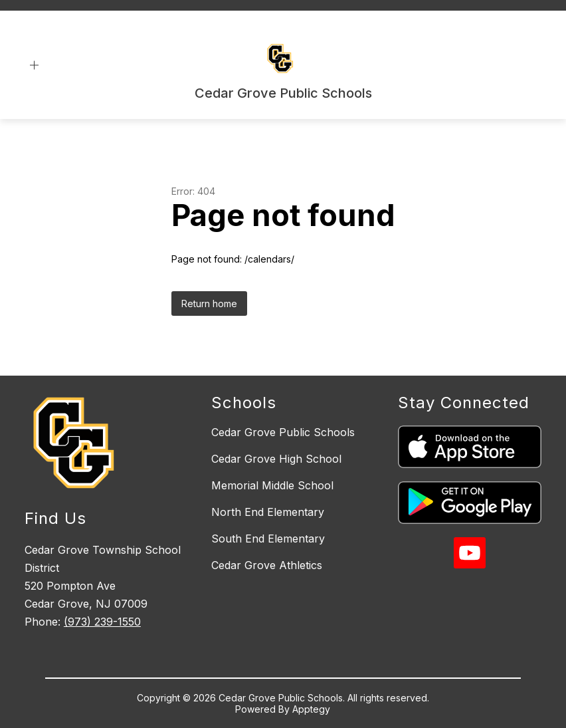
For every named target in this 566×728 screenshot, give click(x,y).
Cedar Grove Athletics (267, 565)
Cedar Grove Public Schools (283, 432)
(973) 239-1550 (102, 622)
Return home (209, 303)
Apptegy (311, 709)
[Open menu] (34, 65)
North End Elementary (268, 512)
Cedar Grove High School (276, 459)
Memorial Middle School (272, 485)
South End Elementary (268, 539)
